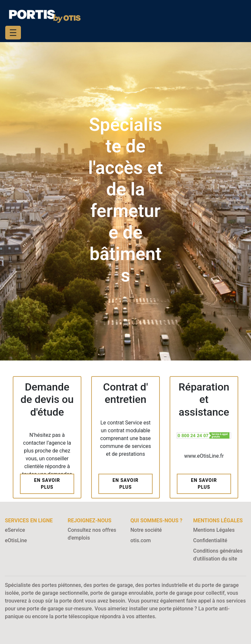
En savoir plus (47, 484)
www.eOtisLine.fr (204, 456)
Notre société (146, 530)
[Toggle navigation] (13, 33)
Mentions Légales (214, 530)
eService (15, 530)
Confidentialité (210, 540)
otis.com (141, 540)
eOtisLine (16, 540)
